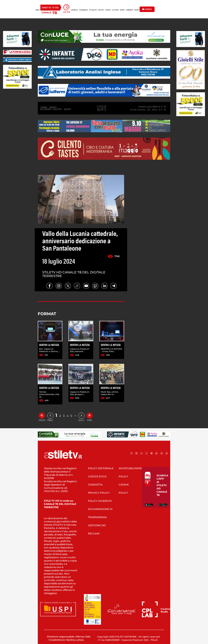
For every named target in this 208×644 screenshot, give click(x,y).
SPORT (137, 10)
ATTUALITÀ (93, 10)
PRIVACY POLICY (99, 493)
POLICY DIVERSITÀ (100, 501)
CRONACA (74, 10)
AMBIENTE (129, 10)
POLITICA (101, 10)
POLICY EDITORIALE (101, 468)
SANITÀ (108, 10)
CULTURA (115, 10)
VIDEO (147, 9)
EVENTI (122, 10)
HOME (37, 10)
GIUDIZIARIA (83, 10)
